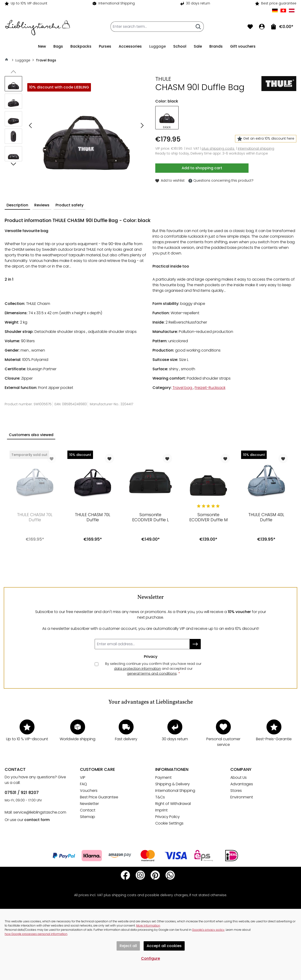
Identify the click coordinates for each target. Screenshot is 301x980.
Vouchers (89, 791)
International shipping (256, 148)
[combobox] (152, 27)
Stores (236, 791)
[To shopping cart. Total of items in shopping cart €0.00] (282, 27)
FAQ (83, 784)
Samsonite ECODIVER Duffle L (150, 517)
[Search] (198, 27)
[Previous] (30, 126)
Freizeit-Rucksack (210, 388)
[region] (75, 126)
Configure (150, 958)
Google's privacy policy (208, 930)
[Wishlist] (250, 27)
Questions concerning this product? (221, 181)
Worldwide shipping (78, 739)
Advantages (242, 784)
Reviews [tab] (42, 205)
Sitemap (88, 817)
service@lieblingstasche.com (40, 812)
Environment (242, 797)
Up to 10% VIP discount (29, 3)
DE (275, 11)
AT (292, 11)
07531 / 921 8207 (22, 792)
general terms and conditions (152, 673)
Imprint (161, 810)
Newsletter (89, 804)
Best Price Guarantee (99, 797)
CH (283, 11)
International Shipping (117, 3)
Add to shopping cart (202, 168)
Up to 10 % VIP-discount (27, 739)
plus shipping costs (218, 148)
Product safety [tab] (69, 205)
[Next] (142, 126)
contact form (37, 820)
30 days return (198, 3)
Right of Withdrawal (173, 804)
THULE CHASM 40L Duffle (266, 517)
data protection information (137, 669)
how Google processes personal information (36, 934)
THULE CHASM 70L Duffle (35, 517)
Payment (163, 777)
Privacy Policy (168, 817)
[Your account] (262, 27)
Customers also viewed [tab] (31, 435)
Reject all (128, 946)
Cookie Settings (169, 823)
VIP (83, 777)
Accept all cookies (164, 946)
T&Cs (160, 797)
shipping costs (124, 895)
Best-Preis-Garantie (274, 739)
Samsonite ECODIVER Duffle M (208, 517)
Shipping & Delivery (173, 784)
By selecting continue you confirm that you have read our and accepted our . (153, 669)
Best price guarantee (279, 3)
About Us (239, 777)
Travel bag (183, 388)
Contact (88, 810)
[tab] (17, 205)
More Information (148, 925)
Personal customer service (223, 742)
